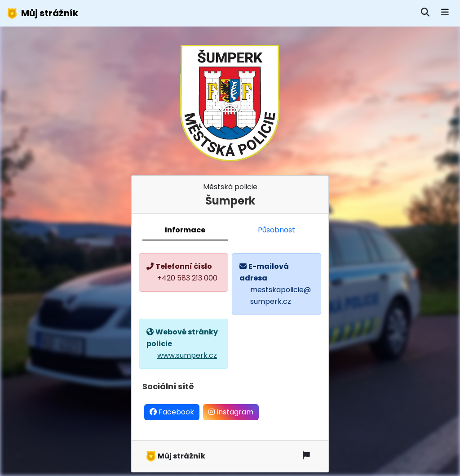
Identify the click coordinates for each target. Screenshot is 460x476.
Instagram (231, 412)
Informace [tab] (185, 230)
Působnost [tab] (276, 230)
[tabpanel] (230, 340)
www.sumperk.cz (187, 355)
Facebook (172, 412)
